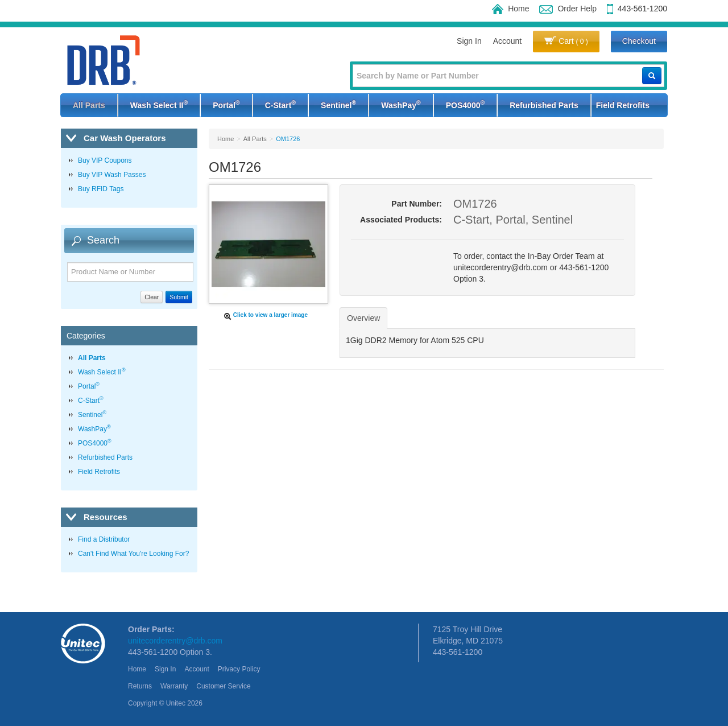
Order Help (568, 9)
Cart (566, 41)
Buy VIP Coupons (105, 160)
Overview (363, 318)
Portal (226, 104)
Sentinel (338, 104)
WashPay (401, 104)
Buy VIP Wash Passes (112, 175)
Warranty (174, 686)
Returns (140, 686)
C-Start (280, 104)
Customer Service (223, 686)
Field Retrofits (623, 105)
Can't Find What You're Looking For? (133, 554)
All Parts (89, 105)
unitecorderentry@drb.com (175, 641)
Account (508, 41)
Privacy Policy (239, 669)
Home (510, 9)
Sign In (469, 41)
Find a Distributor (104, 539)
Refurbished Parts (544, 105)
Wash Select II (159, 104)
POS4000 (465, 104)
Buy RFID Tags (101, 189)
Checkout (639, 41)
